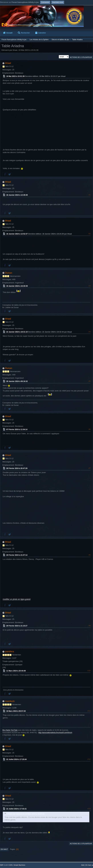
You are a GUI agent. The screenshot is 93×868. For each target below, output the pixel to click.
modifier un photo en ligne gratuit (17, 599)
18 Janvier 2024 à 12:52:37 (17, 234)
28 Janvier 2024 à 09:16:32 (17, 381)
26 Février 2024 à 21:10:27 (17, 626)
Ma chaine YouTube (10, 730)
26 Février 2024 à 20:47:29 (17, 468)
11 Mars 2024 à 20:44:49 (16, 671)
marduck (10, 701)
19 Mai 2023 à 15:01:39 (15, 76)
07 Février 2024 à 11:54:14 (17, 429)
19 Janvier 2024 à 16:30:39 (17, 286)
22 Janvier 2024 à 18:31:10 (17, 332)
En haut (4, 849)
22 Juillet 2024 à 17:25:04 (16, 759)
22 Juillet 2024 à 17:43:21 (16, 809)
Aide (83, 865)
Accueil (8, 33)
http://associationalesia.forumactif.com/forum (55, 733)
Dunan (9, 273)
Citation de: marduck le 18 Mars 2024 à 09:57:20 (25, 814)
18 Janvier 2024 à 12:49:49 (17, 195)
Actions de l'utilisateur (81, 57)
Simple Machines (19, 865)
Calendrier (41, 33)
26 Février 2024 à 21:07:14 (17, 555)
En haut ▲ (89, 865)
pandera (9, 651)
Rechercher (24, 33)
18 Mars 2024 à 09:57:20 (16, 711)
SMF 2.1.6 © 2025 (6, 865)
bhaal (8, 63)
